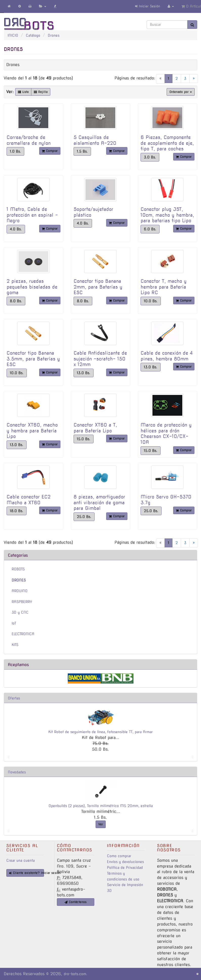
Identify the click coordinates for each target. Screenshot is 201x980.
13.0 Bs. (84, 373)
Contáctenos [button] (75, 902)
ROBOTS (18, 569)
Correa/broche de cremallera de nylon (29, 140)
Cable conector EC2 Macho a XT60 (29, 500)
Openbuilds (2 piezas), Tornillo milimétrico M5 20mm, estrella (101, 806)
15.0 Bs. (84, 439)
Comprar (50, 151)
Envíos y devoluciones (125, 862)
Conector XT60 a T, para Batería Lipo (95, 428)
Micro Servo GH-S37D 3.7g (166, 500)
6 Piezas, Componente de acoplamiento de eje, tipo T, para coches (167, 143)
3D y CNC (20, 612)
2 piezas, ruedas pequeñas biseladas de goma (32, 287)
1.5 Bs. (82, 151)
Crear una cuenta (20, 861)
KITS (15, 645)
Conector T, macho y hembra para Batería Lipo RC (164, 287)
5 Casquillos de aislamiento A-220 (95, 140)
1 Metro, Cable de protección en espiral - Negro (32, 215)
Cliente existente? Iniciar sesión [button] (27, 873)
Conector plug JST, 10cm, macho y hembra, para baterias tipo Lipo (167, 215)
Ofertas (14, 698)
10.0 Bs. (151, 301)
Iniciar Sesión (148, 6)
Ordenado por (181, 92)
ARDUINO (20, 591)
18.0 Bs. (17, 511)
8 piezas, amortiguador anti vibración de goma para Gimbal (99, 503)
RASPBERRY (22, 602)
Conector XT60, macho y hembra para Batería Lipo (32, 431)
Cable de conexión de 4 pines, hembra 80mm (167, 356)
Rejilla (41, 92)
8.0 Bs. (16, 301)
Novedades (17, 772)
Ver (101, 824)
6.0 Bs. (150, 229)
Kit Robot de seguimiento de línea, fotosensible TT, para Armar (100, 732)
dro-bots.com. (75, 974)
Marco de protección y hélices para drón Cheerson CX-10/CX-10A (166, 434)
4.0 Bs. (16, 229)
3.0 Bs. (150, 157)
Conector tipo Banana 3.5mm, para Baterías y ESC (33, 359)
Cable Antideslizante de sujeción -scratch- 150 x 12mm (100, 359)
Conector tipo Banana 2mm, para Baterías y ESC (98, 287)
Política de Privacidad (125, 868)
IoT (14, 623)
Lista (23, 92)
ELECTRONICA (23, 634)
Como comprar (119, 856)
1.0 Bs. (15, 151)
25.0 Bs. (84, 517)
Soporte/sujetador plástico (93, 212)
